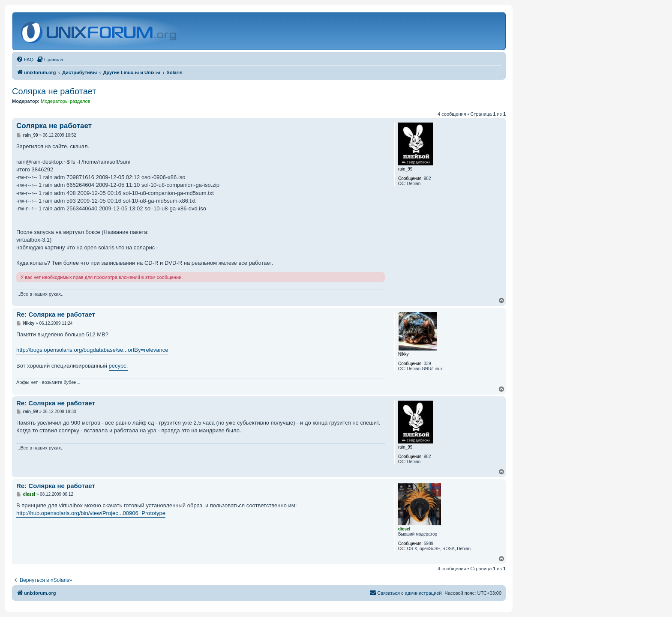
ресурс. (118, 366)
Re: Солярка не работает (56, 314)
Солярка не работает (54, 91)
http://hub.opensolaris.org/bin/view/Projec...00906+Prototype (91, 513)
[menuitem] (25, 60)
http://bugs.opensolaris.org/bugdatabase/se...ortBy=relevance (92, 350)
